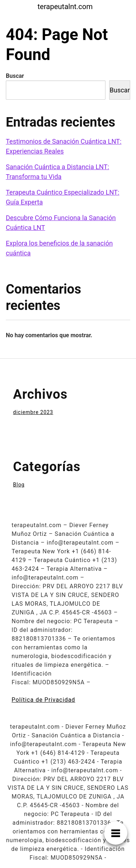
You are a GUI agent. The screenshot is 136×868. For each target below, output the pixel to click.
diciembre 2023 (33, 412)
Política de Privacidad (43, 700)
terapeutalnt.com (65, 7)
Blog (19, 485)
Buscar (15, 76)
